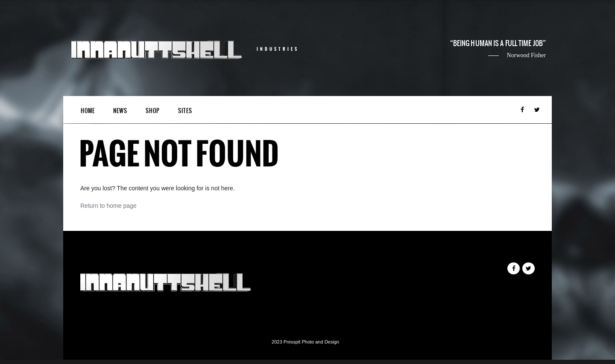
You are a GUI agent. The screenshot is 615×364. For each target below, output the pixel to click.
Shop (153, 111)
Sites (185, 111)
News (120, 111)
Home (88, 111)
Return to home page (108, 206)
